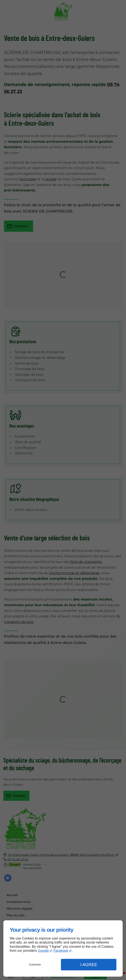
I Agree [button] (89, 965)
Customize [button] (35, 965)
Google (43, 951)
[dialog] (63, 948)
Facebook (61, 951)
